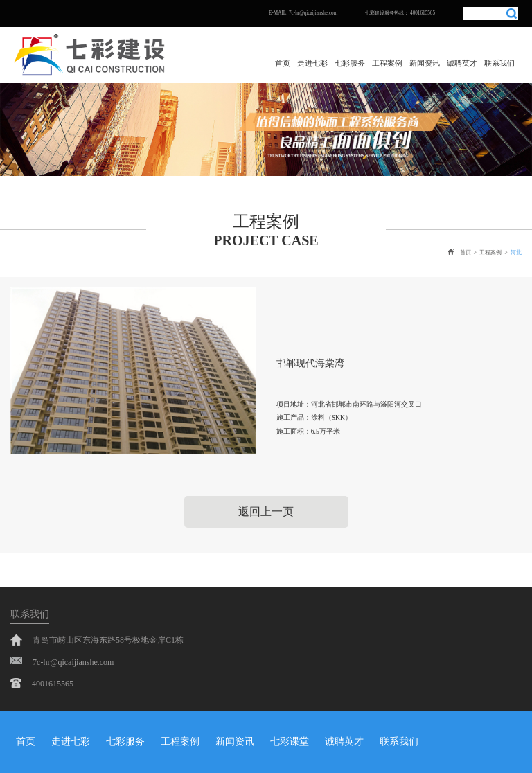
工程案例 (387, 63)
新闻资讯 (425, 63)
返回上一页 (266, 512)
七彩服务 (350, 63)
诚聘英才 (462, 63)
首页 (283, 63)
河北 (516, 252)
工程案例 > (495, 252)
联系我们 (499, 63)
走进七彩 (312, 63)
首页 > (464, 252)
